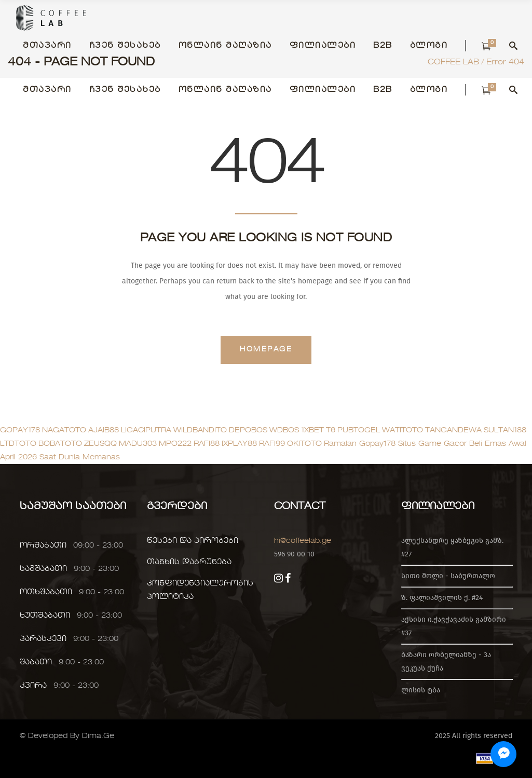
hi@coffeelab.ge (303, 541)
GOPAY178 (20, 430)
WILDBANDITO (200, 430)
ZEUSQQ (100, 444)
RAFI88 (207, 444)
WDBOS (284, 430)
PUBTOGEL (359, 430)
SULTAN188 (505, 430)
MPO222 (175, 444)
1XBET (312, 430)
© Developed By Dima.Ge (67, 736)
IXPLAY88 (239, 444)
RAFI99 (272, 444)
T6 (331, 430)
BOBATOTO (60, 444)
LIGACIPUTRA (146, 430)
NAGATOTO (64, 430)
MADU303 (138, 444)
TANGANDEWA (453, 430)
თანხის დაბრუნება (189, 562)
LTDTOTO (18, 444)
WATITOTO (403, 430)
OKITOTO (304, 444)
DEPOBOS (248, 430)
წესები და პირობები (193, 541)
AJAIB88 (104, 430)
